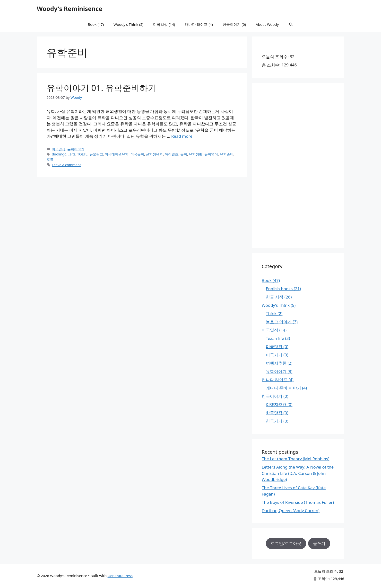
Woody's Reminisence (70, 9)
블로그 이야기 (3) (282, 322)
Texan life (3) (278, 338)
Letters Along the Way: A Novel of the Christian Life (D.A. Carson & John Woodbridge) (298, 473)
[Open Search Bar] (291, 24)
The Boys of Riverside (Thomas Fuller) (298, 502)
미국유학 (137, 154)
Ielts (72, 154)
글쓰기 (319, 543)
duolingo (59, 154)
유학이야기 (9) (279, 371)
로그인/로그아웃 (286, 543)
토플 (50, 159)
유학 (184, 154)
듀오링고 (96, 154)
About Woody (267, 24)
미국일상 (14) (164, 24)
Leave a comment (66, 165)
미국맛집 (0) (277, 347)
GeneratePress (120, 576)
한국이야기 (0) (234, 24)
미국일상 (59, 149)
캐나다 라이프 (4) (199, 24)
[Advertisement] (298, 165)
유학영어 (211, 154)
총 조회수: (272, 65)
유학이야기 (76, 149)
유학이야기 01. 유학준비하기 (102, 88)
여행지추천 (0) (279, 404)
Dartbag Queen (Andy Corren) (291, 511)
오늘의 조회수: (276, 57)
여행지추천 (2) (279, 363)
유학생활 (196, 154)
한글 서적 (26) (279, 297)
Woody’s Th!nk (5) (128, 24)
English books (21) (283, 289)
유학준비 (227, 154)
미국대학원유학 (117, 154)
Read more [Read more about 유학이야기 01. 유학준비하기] (182, 136)
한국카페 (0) (277, 421)
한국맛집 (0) (277, 413)
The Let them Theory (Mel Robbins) (295, 459)
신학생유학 (154, 154)
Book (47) (96, 24)
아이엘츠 (172, 154)
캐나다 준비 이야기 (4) (286, 388)
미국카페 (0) (277, 355)
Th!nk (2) (274, 313)
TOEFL (82, 154)
